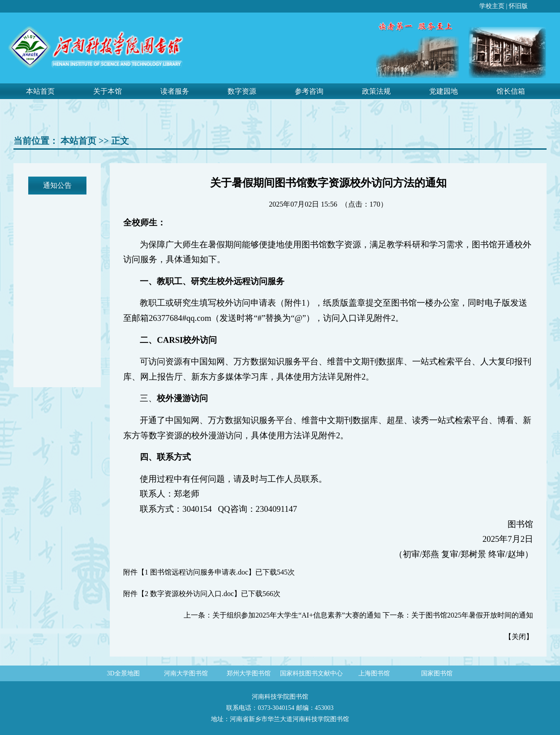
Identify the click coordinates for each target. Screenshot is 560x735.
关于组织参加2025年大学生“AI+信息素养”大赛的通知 (297, 615)
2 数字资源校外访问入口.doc (189, 594)
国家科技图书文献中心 (311, 673)
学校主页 (492, 6)
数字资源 (242, 91)
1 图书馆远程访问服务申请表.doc (196, 572)
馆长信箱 (511, 91)
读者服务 (175, 91)
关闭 (519, 637)
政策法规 (376, 91)
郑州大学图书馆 (249, 673)
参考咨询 (309, 91)
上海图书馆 (374, 673)
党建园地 (444, 91)
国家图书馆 (437, 673)
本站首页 (40, 91)
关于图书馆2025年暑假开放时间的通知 (472, 615)
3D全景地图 (123, 673)
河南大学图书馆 (186, 673)
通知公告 (57, 185)
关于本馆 (108, 91)
